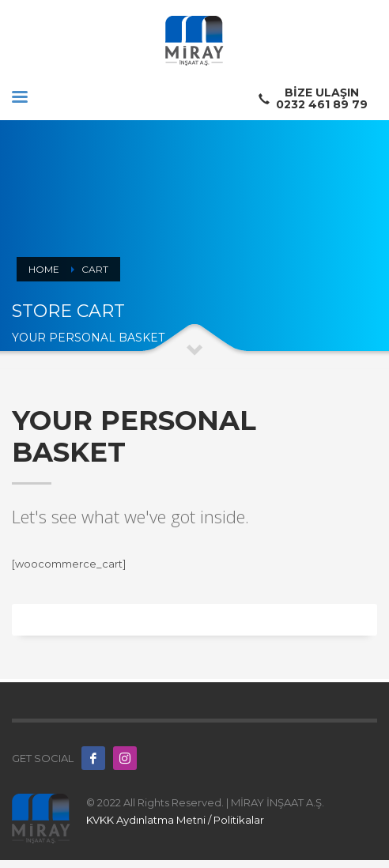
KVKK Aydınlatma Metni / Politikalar (175, 820)
